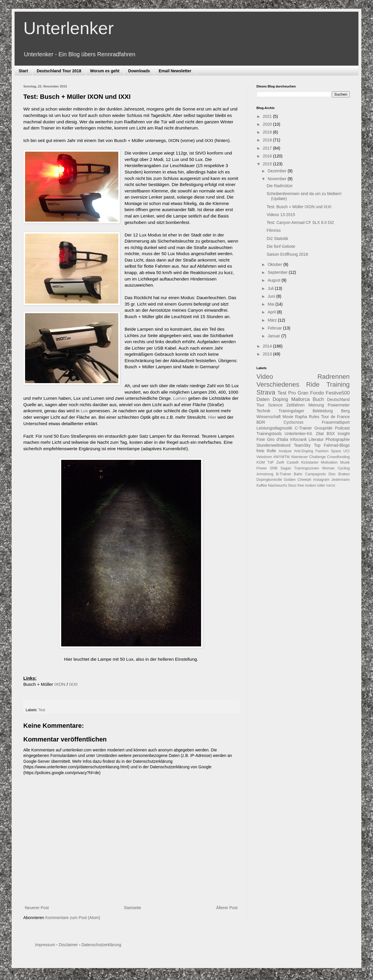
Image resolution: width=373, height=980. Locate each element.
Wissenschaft (269, 417)
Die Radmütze (280, 186)
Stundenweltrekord (273, 445)
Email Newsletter (175, 71)
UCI (346, 451)
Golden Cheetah (298, 480)
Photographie (338, 439)
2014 (268, 346)
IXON (60, 684)
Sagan (286, 468)
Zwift (280, 462)
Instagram (321, 480)
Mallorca (300, 399)
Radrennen (334, 377)
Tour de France (335, 417)
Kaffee (262, 485)
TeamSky (302, 445)
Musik (345, 462)
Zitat (320, 434)
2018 (268, 140)
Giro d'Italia (278, 439)
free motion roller (311, 485)
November (277, 179)
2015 (268, 164)
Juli (271, 288)
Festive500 (338, 393)
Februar (275, 328)
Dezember (277, 171)
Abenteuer (299, 457)
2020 (268, 124)
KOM (261, 462)
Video (265, 377)
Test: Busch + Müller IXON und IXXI (299, 207)
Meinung (316, 405)
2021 (268, 116)
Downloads (139, 71)
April (272, 312)
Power (262, 468)
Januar (274, 336)
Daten (263, 399)
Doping (280, 399)
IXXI (73, 684)
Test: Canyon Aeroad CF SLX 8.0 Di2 (300, 222)
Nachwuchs (278, 485)
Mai (271, 304)
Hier (212, 417)
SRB (274, 468)
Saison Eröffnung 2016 (287, 254)
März (273, 320)
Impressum (45, 945)
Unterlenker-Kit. (299, 434)
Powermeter (339, 405)
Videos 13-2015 (281, 215)
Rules (314, 417)
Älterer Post (227, 908)
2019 (268, 132)
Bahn (298, 474)
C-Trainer (303, 428)
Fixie (261, 439)
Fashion (322, 451)
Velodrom (264, 457)
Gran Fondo (311, 393)
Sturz (292, 485)
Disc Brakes (339, 474)
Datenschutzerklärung (101, 945)
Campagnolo (315, 474)
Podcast (342, 428)
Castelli (292, 462)
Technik (263, 411)
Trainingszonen (307, 468)
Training (338, 384)
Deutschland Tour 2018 (59, 71)
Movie (288, 417)
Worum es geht (105, 71)
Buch (318, 399)
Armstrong (265, 474)
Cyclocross (293, 422)
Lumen (180, 398)
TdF (270, 462)
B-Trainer (284, 474)
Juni (272, 296)
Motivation (329, 462)
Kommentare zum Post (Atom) (73, 918)
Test (42, 710)
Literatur (316, 439)
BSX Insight (338, 434)
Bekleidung (323, 411)
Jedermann (341, 480)
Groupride (323, 428)
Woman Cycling (336, 468)
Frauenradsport (336, 422)
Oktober (275, 264)
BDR (261, 422)
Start (23, 71)
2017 (268, 148)
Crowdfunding (338, 457)
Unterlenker (68, 28)
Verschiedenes (278, 384)
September (278, 272)
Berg (345, 411)
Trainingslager (291, 411)
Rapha (301, 417)
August (274, 280)
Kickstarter (310, 462)
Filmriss (274, 230)
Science (275, 405)
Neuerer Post (37, 908)
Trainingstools (269, 434)
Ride (313, 384)
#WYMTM (281, 457)
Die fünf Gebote (281, 246)
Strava (266, 392)
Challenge (317, 457)
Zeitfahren (295, 405)
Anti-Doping (304, 451)
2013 (268, 354)
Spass (336, 451)
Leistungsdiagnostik (274, 428)
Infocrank (298, 439)
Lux (84, 411)
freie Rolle (266, 451)
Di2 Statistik (277, 239)
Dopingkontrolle (269, 480)
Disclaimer (68, 945)
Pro (292, 393)
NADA (331, 485)
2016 (268, 156)
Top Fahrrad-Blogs (332, 445)
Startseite (132, 908)
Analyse (285, 451)
